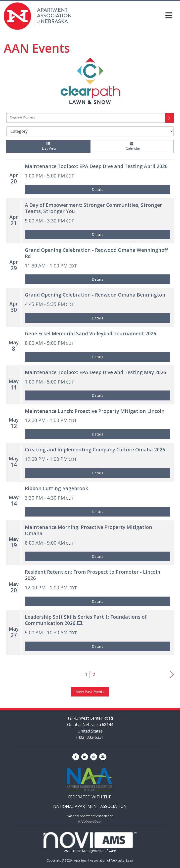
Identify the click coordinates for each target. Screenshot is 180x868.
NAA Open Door (90, 822)
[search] (170, 118)
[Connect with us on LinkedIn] (85, 757)
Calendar (132, 146)
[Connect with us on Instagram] (94, 757)
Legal (130, 860)
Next (172, 675)
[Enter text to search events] (86, 118)
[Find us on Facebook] (76, 757)
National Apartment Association (90, 816)
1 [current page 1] (86, 674)
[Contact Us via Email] (103, 757)
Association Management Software (90, 842)
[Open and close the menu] (123, 15)
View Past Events (90, 692)
